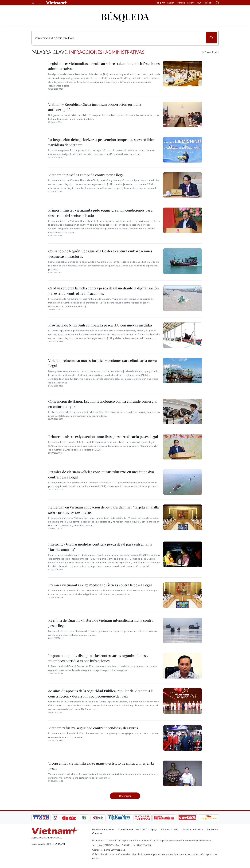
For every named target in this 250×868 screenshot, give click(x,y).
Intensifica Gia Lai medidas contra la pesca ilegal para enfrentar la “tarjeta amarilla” (100, 547)
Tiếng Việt (160, 3)
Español (191, 3)
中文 (199, 3)
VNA (176, 829)
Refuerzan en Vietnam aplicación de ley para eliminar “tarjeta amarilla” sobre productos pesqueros (104, 510)
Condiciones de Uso (128, 829)
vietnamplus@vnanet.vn (113, 850)
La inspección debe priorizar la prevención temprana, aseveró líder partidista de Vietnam (101, 142)
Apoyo (154, 829)
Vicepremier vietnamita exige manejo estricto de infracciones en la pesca (101, 766)
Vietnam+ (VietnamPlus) (57, 3)
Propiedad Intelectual (103, 829)
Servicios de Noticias (193, 829)
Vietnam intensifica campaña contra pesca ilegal (86, 175)
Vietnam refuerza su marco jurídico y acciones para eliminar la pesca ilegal (103, 363)
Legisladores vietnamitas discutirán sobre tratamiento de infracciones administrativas (104, 66)
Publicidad (213, 829)
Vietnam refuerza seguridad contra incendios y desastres (93, 728)
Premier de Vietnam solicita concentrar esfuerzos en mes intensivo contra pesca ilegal (101, 474)
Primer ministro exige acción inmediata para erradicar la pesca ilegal (103, 436)
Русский (208, 3)
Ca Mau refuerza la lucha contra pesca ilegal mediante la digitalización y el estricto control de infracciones (104, 291)
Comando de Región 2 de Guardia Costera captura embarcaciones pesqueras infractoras (100, 254)
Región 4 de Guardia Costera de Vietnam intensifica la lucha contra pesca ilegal (101, 623)
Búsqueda (125, 16)
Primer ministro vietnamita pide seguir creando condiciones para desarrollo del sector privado (100, 213)
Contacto (97, 833)
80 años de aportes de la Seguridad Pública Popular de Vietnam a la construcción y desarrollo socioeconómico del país (101, 693)
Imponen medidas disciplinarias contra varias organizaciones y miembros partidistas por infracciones (98, 658)
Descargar (125, 796)
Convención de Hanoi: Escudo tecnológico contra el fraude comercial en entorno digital (103, 404)
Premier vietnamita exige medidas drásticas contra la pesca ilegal (100, 585)
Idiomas (165, 829)
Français (181, 3)
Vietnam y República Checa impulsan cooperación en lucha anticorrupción (95, 107)
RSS (145, 829)
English (171, 3)
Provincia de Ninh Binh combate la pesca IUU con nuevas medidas (100, 325)
